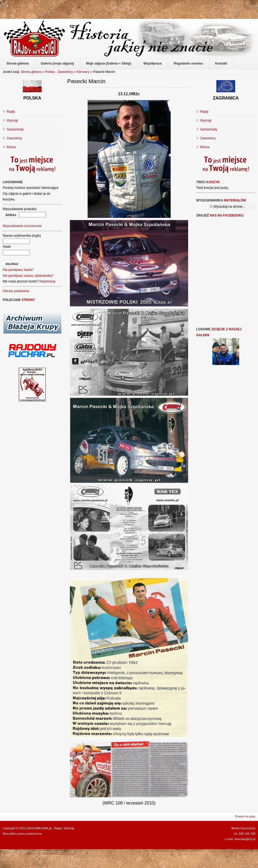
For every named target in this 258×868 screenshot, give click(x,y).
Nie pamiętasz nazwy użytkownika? (28, 276)
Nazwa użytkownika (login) (22, 236)
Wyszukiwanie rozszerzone (22, 226)
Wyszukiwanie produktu (20, 209)
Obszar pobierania (16, 291)
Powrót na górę (245, 816)
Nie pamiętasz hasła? (18, 270)
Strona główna (31, 72)
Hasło (7, 247)
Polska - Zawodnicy (59, 72)
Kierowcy (83, 72)
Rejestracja (47, 281)
